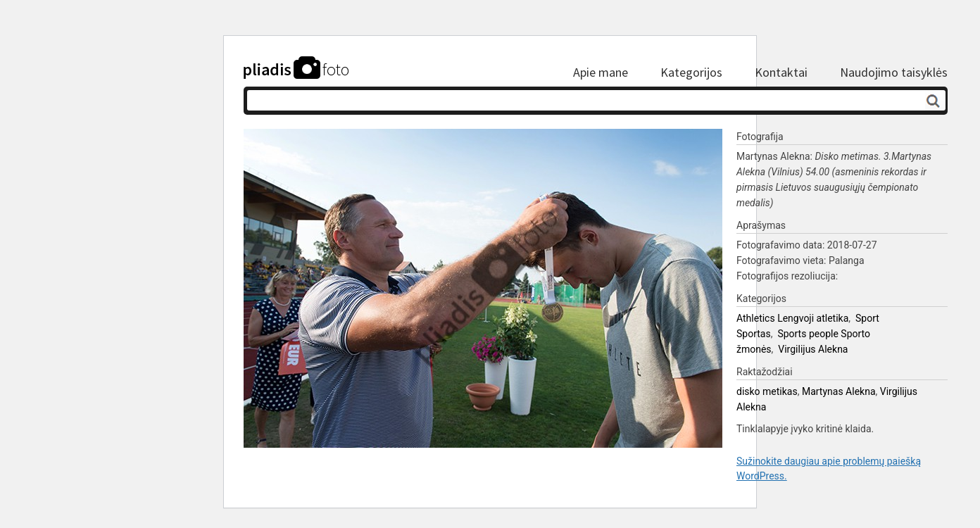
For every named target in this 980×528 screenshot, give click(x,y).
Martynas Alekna (839, 391)
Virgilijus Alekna (813, 349)
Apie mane (601, 73)
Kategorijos (691, 73)
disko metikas (767, 391)
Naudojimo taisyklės (894, 73)
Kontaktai (781, 73)
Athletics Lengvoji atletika (792, 318)
